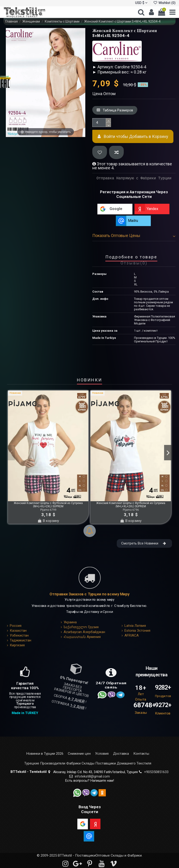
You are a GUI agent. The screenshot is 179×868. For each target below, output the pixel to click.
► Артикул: (103, 67)
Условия (102, 754)
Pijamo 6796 (131, 510)
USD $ (141, 3)
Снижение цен (79, 754)
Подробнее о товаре (131, 257)
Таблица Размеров (115, 110)
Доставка (121, 754)
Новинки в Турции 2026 (45, 754)
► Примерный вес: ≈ (113, 72)
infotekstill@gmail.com (92, 776)
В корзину (48, 521)
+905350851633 (156, 772)
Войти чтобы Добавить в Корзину (133, 136)
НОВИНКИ (89, 380)
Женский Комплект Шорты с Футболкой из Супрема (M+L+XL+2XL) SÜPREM (48, 505)
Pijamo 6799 (48, 510)
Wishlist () (164, 3)
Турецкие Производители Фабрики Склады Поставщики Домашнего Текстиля (88, 763)
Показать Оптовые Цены (134, 235)
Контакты (141, 754)
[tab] (134, 237)
